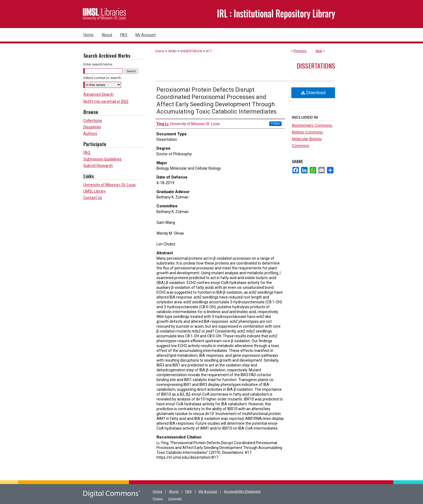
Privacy (158, 499)
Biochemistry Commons (312, 125)
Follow (275, 124)
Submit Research (98, 166)
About (174, 491)
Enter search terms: (98, 64)
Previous (300, 51)
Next (319, 51)
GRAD (172, 51)
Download (313, 93)
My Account (208, 491)
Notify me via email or (106, 101)
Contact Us (93, 198)
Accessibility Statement (242, 491)
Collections (93, 121)
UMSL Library (95, 191)
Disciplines (92, 127)
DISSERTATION (191, 51)
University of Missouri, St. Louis (110, 185)
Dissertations (316, 66)
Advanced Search (98, 94)
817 (209, 51)
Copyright (175, 499)
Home (160, 51)
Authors (90, 133)
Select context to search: (103, 78)
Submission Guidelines (103, 159)
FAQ (87, 153)
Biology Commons (307, 132)
